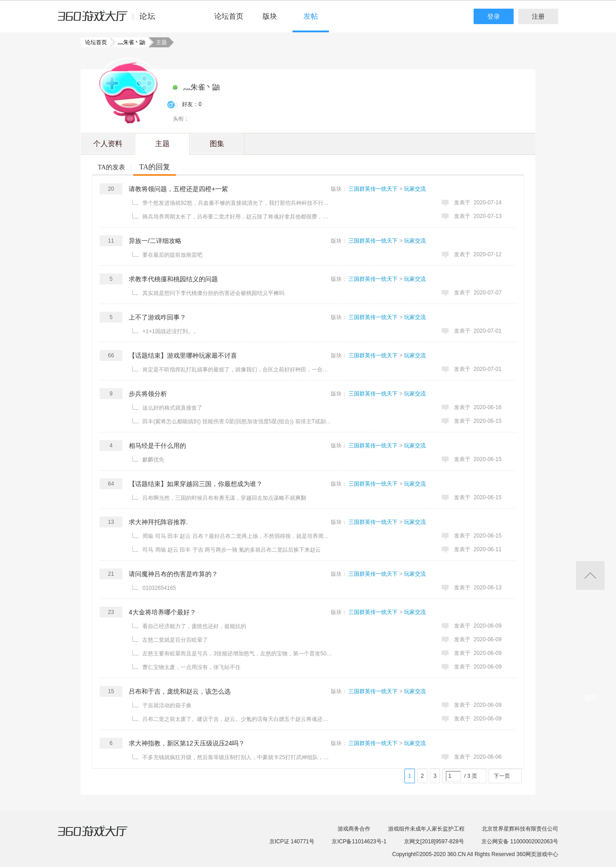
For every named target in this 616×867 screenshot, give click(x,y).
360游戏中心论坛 (110, 20)
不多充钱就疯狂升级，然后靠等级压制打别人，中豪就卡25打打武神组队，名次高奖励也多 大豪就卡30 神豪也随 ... (237, 757)
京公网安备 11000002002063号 (520, 842)
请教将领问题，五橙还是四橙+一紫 (178, 189)
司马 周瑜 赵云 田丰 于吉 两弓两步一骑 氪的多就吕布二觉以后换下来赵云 (232, 550)
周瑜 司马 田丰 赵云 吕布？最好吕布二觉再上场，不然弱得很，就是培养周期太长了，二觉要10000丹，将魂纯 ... (237, 536)
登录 (494, 16)
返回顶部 (590, 575)
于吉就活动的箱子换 (167, 705)
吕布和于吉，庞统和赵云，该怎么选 (180, 691)
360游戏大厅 (102, 837)
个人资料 (108, 144)
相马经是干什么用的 (157, 446)
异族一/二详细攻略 (155, 241)
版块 (270, 16)
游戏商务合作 (354, 829)
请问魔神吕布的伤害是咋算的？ (173, 574)
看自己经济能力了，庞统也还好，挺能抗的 (194, 626)
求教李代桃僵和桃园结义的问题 (173, 279)
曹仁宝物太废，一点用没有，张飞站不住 (192, 667)
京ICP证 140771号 (292, 842)
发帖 (311, 16)
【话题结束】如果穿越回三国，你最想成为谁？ (196, 484)
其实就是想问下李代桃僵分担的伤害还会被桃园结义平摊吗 (213, 293)
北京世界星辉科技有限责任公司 (520, 829)
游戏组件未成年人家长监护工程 (426, 829)
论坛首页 (229, 16)
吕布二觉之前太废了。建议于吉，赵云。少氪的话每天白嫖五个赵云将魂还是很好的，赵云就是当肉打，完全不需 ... (237, 719)
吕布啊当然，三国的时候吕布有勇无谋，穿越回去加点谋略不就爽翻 (224, 498)
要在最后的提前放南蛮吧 (172, 255)
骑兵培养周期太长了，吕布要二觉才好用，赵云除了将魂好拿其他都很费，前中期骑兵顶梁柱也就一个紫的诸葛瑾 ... (237, 217)
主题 (162, 144)
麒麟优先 (153, 460)
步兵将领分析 (148, 394)
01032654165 (159, 588)
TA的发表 (111, 167)
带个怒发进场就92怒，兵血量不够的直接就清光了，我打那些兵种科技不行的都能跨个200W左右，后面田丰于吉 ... (237, 203)
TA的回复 (155, 167)
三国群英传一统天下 (373, 189)
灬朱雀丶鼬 (129, 42)
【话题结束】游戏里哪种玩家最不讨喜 (183, 355)
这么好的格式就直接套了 (172, 408)
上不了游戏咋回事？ (157, 317)
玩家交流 (415, 189)
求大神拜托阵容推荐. (158, 522)
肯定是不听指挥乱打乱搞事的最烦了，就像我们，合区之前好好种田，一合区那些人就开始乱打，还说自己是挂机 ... (237, 370)
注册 (538, 16)
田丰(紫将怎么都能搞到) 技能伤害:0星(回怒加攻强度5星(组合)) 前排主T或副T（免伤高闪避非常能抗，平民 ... (237, 421)
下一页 (502, 776)
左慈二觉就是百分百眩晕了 (175, 640)
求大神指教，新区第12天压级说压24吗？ (187, 743)
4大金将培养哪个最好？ (162, 612)
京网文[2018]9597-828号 (434, 842)
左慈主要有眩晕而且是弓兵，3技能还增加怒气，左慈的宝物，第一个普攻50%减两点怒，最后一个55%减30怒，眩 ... (237, 654)
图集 (217, 144)
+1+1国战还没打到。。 (170, 331)
